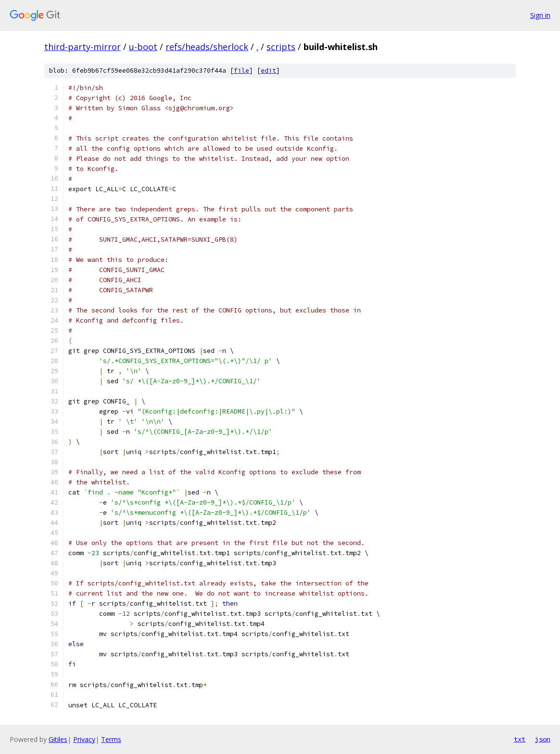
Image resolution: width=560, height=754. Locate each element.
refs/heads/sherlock (207, 47)
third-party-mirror (83, 47)
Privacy (84, 739)
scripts (281, 47)
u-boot (143, 47)
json (543, 739)
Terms (111, 739)
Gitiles (58, 739)
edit (268, 71)
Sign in (540, 15)
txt (520, 739)
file (242, 71)
